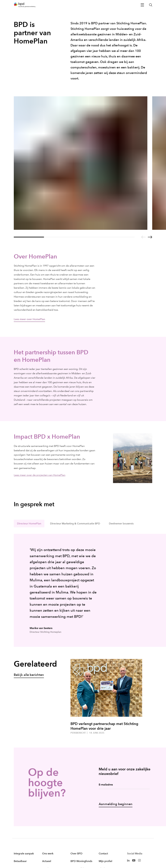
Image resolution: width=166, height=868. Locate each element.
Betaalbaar (20, 803)
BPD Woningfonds (81, 803)
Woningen (48, 810)
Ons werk (48, 795)
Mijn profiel (105, 803)
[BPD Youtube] (134, 802)
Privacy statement (144, 852)
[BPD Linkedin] (128, 802)
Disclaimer (125, 852)
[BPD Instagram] (139, 802)
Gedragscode (79, 833)
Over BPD (76, 795)
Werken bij (77, 826)
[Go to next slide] (150, 179)
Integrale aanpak (24, 795)
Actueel (47, 803)
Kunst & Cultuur (80, 818)
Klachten (104, 810)
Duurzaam (20, 810)
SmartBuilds (78, 810)
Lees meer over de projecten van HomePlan (40, 417)
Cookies (111, 852)
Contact (103, 795)
